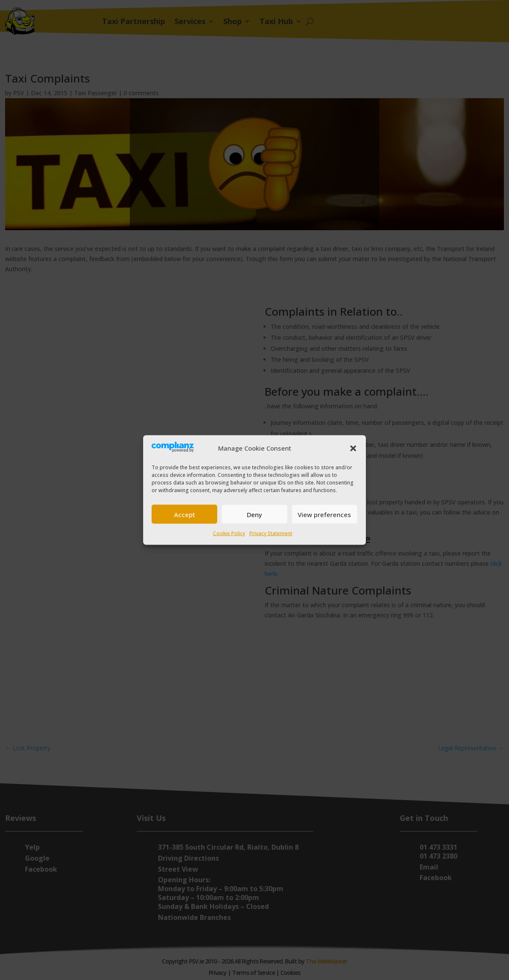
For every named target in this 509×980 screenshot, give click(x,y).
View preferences (324, 514)
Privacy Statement (271, 533)
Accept (185, 514)
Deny (254, 514)
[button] (353, 449)
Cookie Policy (229, 533)
